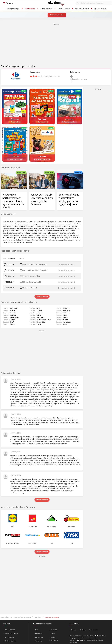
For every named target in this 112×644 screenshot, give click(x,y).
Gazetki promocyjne (11, 634)
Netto (53, 634)
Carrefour (38, 617)
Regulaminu (99, 636)
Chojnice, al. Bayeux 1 (30, 288)
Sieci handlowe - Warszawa (22, 617)
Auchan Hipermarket (54, 639)
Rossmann (39, 637)
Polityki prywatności (76, 638)
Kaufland (54, 630)
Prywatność (93, 630)
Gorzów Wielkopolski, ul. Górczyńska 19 (36, 270)
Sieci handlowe (10, 637)
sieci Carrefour (15, 251)
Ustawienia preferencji (89, 638)
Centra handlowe (10, 641)
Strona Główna (10, 630)
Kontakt (73, 630)
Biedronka (39, 634)
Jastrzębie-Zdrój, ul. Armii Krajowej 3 (35, 264)
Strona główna (5, 617)
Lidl (37, 630)
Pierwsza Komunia (56, 15)
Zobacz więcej (42, 297)
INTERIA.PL (81, 640)
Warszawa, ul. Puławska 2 (31, 276)
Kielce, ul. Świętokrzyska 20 (32, 282)
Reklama (83, 630)
